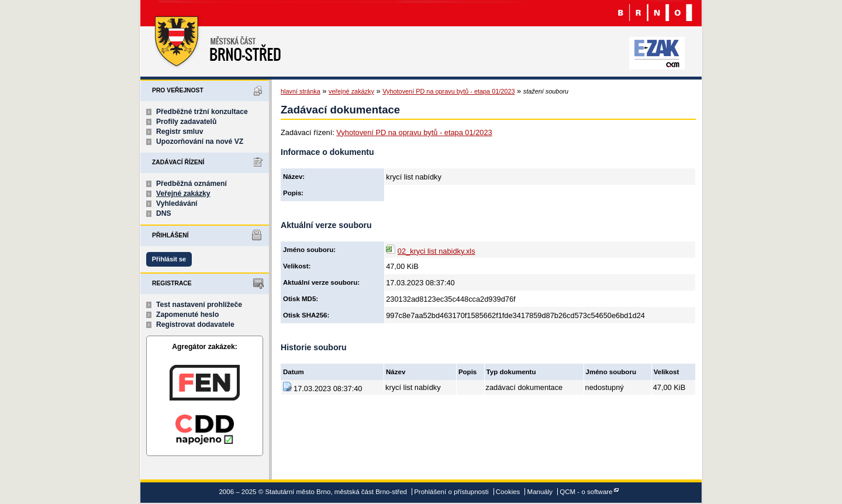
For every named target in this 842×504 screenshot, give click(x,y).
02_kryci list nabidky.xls (436, 251)
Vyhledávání (177, 203)
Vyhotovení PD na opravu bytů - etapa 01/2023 (448, 91)
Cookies (508, 492)
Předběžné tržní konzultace (202, 112)
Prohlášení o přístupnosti (451, 492)
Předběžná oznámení (191, 184)
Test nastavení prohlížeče (199, 305)
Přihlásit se (169, 259)
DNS (164, 213)
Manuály (540, 492)
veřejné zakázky (351, 91)
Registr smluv (180, 132)
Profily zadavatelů (186, 122)
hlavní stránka (301, 91)
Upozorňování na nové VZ (200, 141)
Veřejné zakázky (183, 194)
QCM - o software (586, 492)
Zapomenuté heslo (187, 315)
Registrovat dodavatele (195, 325)
